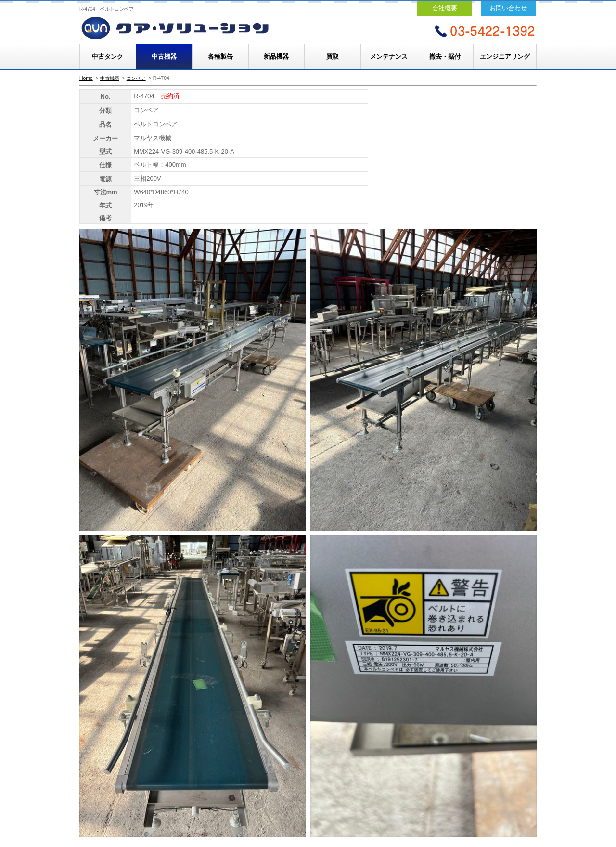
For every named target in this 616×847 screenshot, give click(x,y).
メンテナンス (389, 57)
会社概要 (445, 8)
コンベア (136, 78)
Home (86, 78)
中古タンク (108, 57)
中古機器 (164, 57)
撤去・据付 (445, 57)
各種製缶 (220, 57)
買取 (333, 57)
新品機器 (276, 57)
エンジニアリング (505, 57)
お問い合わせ (508, 8)
